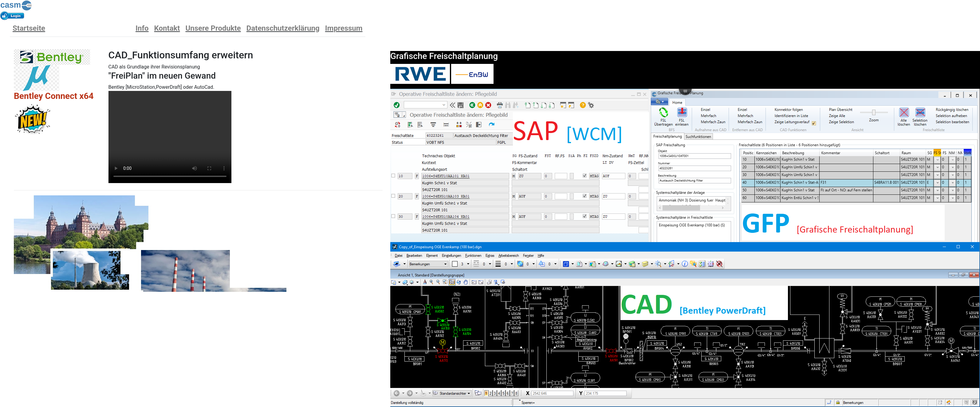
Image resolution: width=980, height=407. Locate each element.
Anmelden (12, 16)
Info (142, 28)
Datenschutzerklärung (283, 28)
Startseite (29, 28)
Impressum (344, 28)
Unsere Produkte (213, 28)
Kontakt (167, 28)
